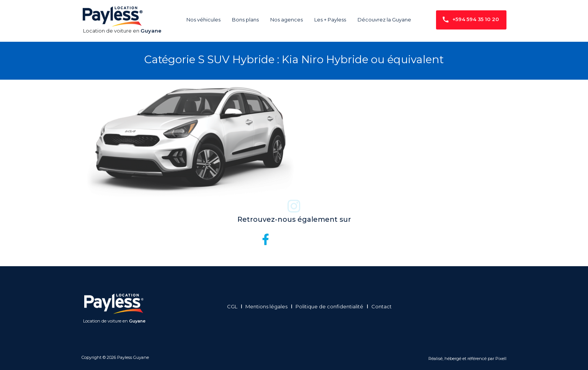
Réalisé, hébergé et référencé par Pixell (467, 359)
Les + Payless (330, 20)
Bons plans (245, 20)
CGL (234, 306)
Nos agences (287, 20)
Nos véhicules (203, 20)
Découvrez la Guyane (384, 20)
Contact (383, 306)
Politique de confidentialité (331, 306)
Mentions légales (269, 306)
